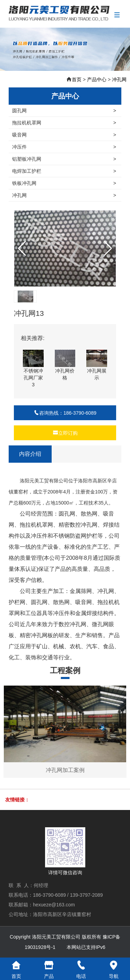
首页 (77, 79)
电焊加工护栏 (64, 171)
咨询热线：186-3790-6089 (65, 413)
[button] (108, 248)
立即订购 (65, 433)
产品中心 (97, 79)
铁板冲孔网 (64, 183)
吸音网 (64, 135)
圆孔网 (64, 111)
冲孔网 (119, 79)
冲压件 (64, 147)
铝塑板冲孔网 (64, 159)
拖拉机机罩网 (64, 123)
